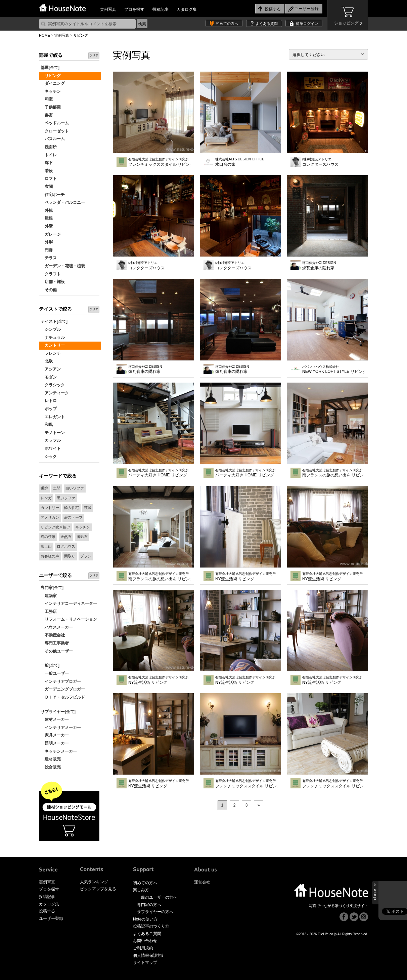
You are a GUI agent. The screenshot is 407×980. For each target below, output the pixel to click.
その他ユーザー (57, 651)
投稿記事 (161, 9)
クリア (94, 55)
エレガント (53, 417)
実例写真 (108, 9)
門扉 (47, 250)
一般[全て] (50, 665)
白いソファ (75, 488)
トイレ (49, 155)
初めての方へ (227, 24)
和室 (47, 99)
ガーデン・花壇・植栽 (63, 266)
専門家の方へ (149, 905)
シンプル (51, 329)
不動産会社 (53, 635)
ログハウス (66, 546)
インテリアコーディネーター (69, 603)
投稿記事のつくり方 (151, 926)
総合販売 (51, 767)
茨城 (88, 508)
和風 (47, 425)
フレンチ (51, 353)
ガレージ (51, 234)
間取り (70, 556)
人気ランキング (94, 882)
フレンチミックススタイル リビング (159, 162)
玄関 (47, 187)
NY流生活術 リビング (245, 577)
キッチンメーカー (59, 751)
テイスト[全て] (54, 321)
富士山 (46, 546)
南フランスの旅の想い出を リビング (333, 473)
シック (49, 457)
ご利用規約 (143, 948)
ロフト (49, 179)
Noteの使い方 (145, 919)
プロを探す (134, 9)
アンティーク (55, 393)
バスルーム (53, 139)
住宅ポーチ (53, 195)
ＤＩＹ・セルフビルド (63, 697)
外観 (47, 210)
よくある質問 (267, 24)
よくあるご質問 (147, 934)
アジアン (51, 369)
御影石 (82, 537)
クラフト (51, 274)
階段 (47, 171)
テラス (49, 258)
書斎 (47, 115)
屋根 (47, 218)
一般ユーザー (55, 673)
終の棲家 (48, 537)
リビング (51, 76)
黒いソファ (66, 498)
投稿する (47, 911)
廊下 (47, 163)
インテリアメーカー (61, 728)
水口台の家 (240, 162)
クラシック (53, 385)
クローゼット (55, 131)
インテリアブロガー (61, 681)
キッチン (51, 91)
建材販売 (51, 759)
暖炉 (44, 488)
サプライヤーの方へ (155, 912)
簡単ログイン (307, 24)
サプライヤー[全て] (58, 712)
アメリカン (50, 517)
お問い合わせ (145, 941)
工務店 (49, 612)
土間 (57, 488)
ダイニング (53, 83)
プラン (86, 556)
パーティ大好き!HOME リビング (159, 473)
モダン (49, 377)
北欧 (47, 361)
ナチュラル (53, 338)
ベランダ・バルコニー (63, 202)
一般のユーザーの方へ (157, 897)
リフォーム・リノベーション (69, 619)
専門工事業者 (55, 643)
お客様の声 (50, 556)
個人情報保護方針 (149, 955)
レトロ (49, 401)
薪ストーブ (73, 517)
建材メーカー (55, 719)
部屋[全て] (50, 68)
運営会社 (202, 882)
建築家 (49, 596)
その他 (49, 290)
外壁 (47, 226)
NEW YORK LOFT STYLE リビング (333, 369)
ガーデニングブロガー (63, 689)
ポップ (49, 409)
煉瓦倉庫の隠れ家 (319, 266)
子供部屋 (51, 107)
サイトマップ (145, 963)
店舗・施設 (53, 282)
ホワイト (51, 448)
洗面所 (49, 147)
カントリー (53, 345)
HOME (44, 35)
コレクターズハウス (320, 162)
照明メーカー (55, 743)
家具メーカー (55, 735)
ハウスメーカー (57, 627)
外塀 (47, 242)
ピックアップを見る (98, 889)
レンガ (46, 498)
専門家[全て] (52, 588)
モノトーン (53, 433)
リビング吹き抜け (55, 527)
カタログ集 (187, 9)
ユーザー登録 (51, 918)
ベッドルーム (55, 123)
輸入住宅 (72, 508)
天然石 (66, 537)
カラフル (51, 440)
